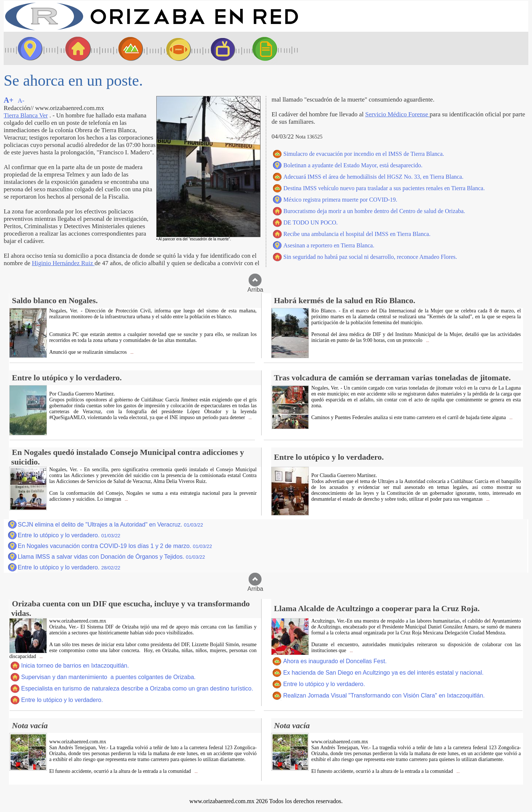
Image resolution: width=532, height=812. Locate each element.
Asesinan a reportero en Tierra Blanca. (329, 245)
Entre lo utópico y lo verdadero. (69, 535)
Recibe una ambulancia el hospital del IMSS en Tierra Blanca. (357, 234)
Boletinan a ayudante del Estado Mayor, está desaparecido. (353, 165)
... (131, 352)
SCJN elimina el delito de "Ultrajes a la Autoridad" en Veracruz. (110, 525)
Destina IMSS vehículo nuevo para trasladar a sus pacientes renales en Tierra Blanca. (384, 188)
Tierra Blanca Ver (26, 115)
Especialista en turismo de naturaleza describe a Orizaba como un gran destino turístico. (137, 688)
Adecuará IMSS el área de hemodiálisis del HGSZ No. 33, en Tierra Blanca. (373, 177)
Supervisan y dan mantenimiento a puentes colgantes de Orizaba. (108, 677)
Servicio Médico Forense (397, 114)
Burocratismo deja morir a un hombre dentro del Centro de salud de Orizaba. (374, 211)
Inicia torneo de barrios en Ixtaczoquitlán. (75, 666)
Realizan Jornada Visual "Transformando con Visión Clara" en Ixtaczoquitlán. (384, 695)
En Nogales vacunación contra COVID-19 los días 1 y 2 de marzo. (115, 546)
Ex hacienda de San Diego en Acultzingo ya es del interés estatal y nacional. (383, 673)
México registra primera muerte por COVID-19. (340, 200)
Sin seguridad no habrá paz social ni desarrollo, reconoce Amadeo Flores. (370, 257)
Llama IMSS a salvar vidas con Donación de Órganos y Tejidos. (111, 557)
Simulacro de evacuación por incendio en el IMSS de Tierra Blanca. (364, 154)
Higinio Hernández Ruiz (63, 263)
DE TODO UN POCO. (311, 222)
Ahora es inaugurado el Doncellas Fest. (335, 661)
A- (21, 101)
